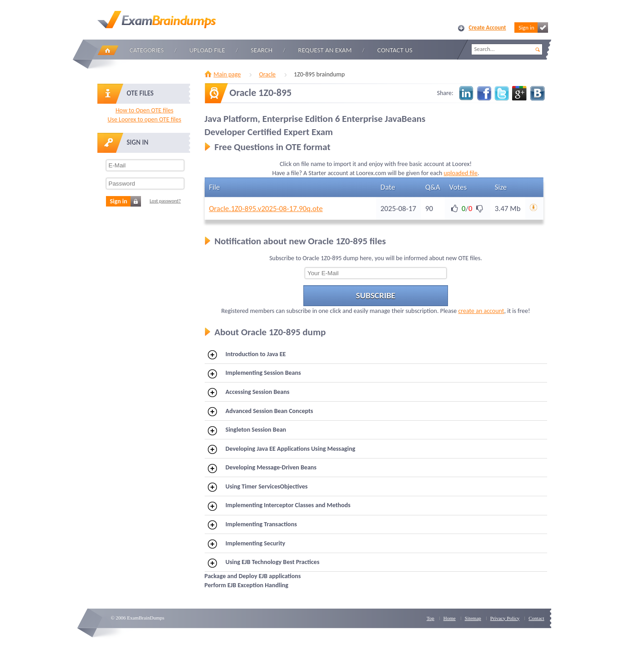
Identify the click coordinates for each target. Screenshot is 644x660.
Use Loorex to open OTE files (144, 119)
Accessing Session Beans (249, 393)
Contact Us (395, 50)
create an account (481, 311)
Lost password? (165, 201)
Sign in (533, 28)
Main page (227, 74)
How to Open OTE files (144, 110)
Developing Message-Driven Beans (262, 468)
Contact (536, 618)
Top (430, 618)
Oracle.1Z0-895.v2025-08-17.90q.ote (266, 209)
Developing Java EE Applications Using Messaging (282, 449)
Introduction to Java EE (247, 355)
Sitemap (473, 618)
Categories (147, 50)
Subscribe (376, 295)
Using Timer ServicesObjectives (258, 487)
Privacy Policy (505, 618)
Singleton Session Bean (247, 430)
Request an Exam (325, 50)
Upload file (207, 50)
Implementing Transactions (252, 525)
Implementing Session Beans (254, 373)
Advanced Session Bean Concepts (260, 412)
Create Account (488, 28)
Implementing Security (247, 544)
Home (108, 50)
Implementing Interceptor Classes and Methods (279, 506)
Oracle (267, 74)
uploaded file (461, 173)
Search (262, 50)
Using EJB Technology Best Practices (264, 563)
